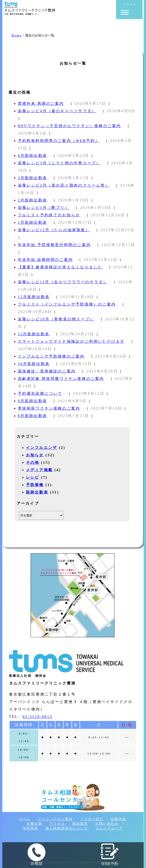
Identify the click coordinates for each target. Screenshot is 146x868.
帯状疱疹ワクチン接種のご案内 (49, 408)
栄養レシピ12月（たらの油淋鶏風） (54, 230)
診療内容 (118, 819)
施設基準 (80, 824)
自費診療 (34, 824)
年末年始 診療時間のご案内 (45, 260)
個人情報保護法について (67, 828)
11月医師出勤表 (34, 334)
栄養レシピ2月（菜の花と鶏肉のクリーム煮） (64, 185)
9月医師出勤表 (32, 401)
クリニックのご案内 (56, 819)
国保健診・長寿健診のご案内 (47, 371)
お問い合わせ (107, 824)
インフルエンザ (42, 448)
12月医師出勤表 (34, 297)
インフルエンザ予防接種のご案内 (51, 356)
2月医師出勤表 (32, 200)
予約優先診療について (40, 393)
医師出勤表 (37, 492)
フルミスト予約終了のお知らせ (49, 215)
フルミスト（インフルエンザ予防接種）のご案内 (67, 304)
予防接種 (35, 485)
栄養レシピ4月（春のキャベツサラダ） (57, 111)
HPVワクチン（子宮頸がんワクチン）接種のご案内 (70, 126)
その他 (33, 462)
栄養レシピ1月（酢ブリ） (44, 208)
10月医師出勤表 (34, 364)
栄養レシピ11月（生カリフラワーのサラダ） (63, 282)
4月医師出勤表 (32, 156)
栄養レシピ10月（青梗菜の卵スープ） (56, 319)
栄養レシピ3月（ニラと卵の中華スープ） (59, 163)
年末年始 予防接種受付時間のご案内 (54, 245)
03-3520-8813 (37, 717)
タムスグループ (109, 828)
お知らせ (35, 455)
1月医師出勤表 (32, 222)
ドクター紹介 (92, 819)
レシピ (33, 477)
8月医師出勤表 (32, 416)
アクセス (57, 824)
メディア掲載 (39, 470)
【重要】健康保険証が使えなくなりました (60, 267)
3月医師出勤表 (32, 178)
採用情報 (31, 828)
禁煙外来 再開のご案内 (41, 104)
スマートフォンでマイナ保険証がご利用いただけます (71, 341)
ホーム (25, 819)
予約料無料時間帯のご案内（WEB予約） (59, 141)
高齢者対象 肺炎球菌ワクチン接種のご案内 (61, 379)
